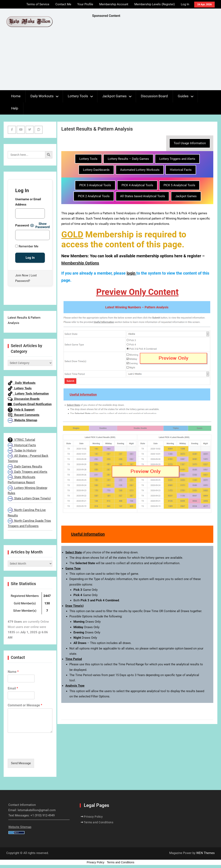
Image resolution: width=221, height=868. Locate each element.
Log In (185, 4)
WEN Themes (205, 853)
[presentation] (39, 752)
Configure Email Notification (30, 404)
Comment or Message (25, 705)
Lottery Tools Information (28, 394)
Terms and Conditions (99, 822)
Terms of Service (38, 4)
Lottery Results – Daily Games (128, 159)
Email (13, 688)
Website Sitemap (22, 420)
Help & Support (21, 410)
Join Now (22, 275)
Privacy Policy (93, 817)
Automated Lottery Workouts (140, 170)
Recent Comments (24, 415)
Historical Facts (181, 170)
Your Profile (85, 4)
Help (15, 108)
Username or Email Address (28, 202)
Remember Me (27, 246)
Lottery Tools (78, 96)
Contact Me (63, 4)
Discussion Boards (24, 399)
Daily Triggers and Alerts (27, 472)
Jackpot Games (114, 96)
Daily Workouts (42, 96)
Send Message (21, 763)
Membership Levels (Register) (155, 4)
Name (13, 672)
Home (16, 96)
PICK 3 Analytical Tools (95, 185)
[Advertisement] (157, 55)
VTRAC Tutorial (21, 440)
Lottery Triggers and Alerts (177, 159)
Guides (183, 96)
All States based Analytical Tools (143, 196)
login (131, 273)
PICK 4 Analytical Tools (137, 185)
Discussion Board (154, 96)
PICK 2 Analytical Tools (94, 196)
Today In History (22, 450)
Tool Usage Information (190, 143)
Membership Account (114, 4)
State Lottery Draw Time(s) (29, 498)
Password (22, 225)
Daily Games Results (25, 466)
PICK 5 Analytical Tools (179, 185)
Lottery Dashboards (96, 170)
